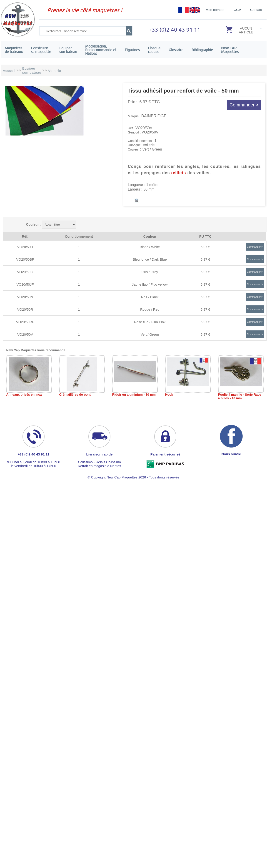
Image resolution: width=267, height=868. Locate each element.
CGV (237, 10)
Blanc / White (150, 247)
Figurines (132, 50)
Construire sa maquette (41, 50)
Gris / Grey (150, 272)
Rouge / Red (150, 309)
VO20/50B (25, 247)
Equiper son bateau (68, 50)
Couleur (32, 224)
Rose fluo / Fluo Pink (150, 322)
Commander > (244, 105)
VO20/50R (25, 309)
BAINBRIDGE (154, 116)
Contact (256, 10)
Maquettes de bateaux (14, 50)
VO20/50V (25, 334)
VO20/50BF (25, 259)
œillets (179, 173)
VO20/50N (25, 297)
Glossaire (176, 50)
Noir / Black (150, 297)
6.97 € (205, 247)
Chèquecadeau (154, 50)
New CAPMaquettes (230, 50)
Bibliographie (202, 50)
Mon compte (215, 10)
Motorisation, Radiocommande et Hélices (101, 50)
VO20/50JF (25, 284)
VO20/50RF (25, 322)
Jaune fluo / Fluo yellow (150, 284)
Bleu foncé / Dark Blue (150, 259)
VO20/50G (25, 272)
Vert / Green (150, 334)
